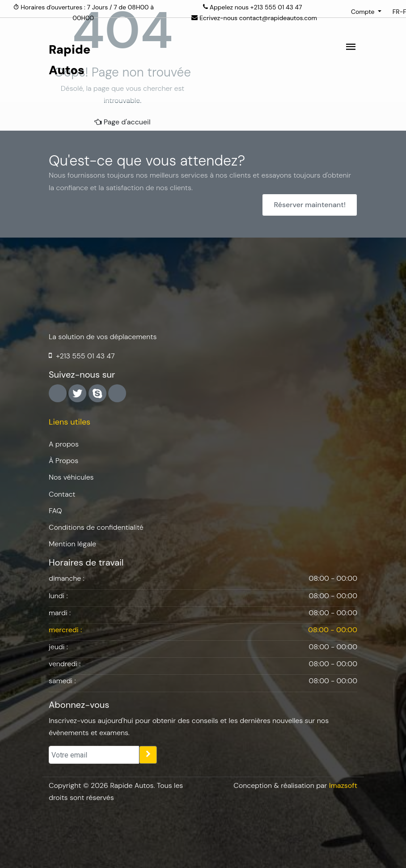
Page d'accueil (122, 122)
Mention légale (72, 544)
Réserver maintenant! (310, 205)
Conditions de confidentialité (96, 527)
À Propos (63, 461)
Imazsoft (343, 785)
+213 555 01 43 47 (276, 7)
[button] (366, 12)
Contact (62, 494)
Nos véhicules (71, 477)
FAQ (55, 511)
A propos (64, 444)
